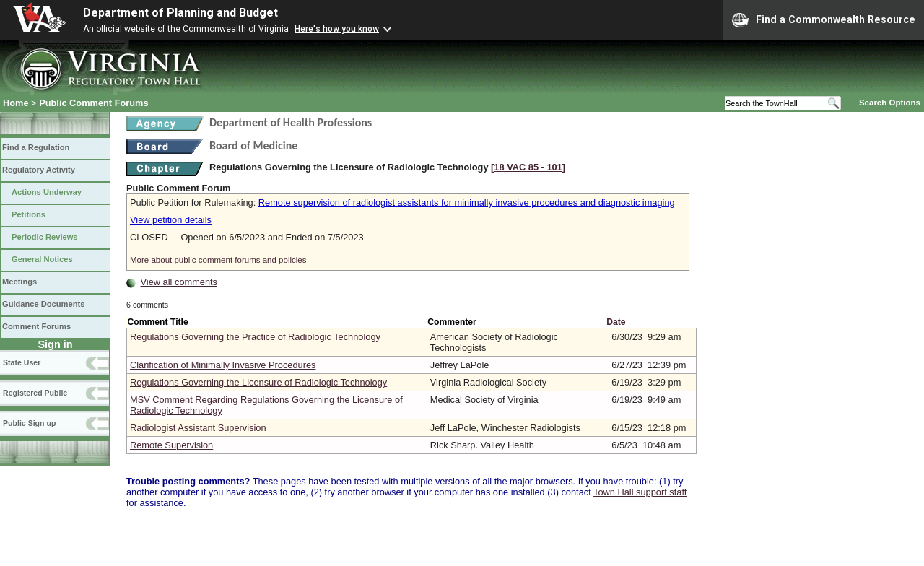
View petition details (171, 220)
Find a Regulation (36, 147)
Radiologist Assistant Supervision (198, 428)
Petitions (29, 214)
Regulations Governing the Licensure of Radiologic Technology (258, 382)
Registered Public (35, 393)
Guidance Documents (43, 304)
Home (16, 103)
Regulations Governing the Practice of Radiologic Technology (255, 337)
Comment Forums (36, 326)
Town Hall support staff (640, 492)
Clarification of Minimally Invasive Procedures (223, 365)
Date (616, 322)
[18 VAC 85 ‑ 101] (528, 167)
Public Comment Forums (93, 103)
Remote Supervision (171, 445)
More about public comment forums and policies (218, 260)
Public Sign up (29, 423)
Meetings (19, 282)
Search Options (890, 103)
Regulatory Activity (39, 170)
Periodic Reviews (45, 237)
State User (22, 362)
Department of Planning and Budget (180, 13)
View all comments (179, 282)
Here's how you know (337, 29)
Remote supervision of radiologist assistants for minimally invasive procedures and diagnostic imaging (467, 203)
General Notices (42, 259)
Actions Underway (47, 192)
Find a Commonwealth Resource (824, 20)
